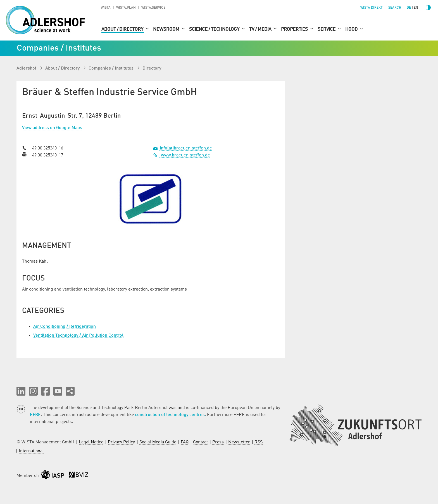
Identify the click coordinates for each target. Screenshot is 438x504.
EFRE (35, 415)
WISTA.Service (153, 8)
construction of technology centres (170, 415)
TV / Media (261, 29)
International (31, 451)
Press (218, 442)
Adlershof (27, 68)
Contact (200, 442)
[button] (21, 391)
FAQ (185, 442)
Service (327, 29)
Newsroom (167, 29)
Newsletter (239, 442)
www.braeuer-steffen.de (182, 155)
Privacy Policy (121, 442)
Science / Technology (215, 29)
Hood (352, 29)
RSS (259, 442)
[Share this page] (70, 391)
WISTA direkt (372, 8)
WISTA (106, 8)
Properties (295, 29)
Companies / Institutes (112, 68)
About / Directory (123, 29)
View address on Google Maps (52, 128)
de (409, 8)
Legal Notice (91, 442)
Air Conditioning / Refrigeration (65, 327)
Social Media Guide (158, 442)
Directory (152, 68)
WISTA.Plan (126, 8)
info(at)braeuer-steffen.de (186, 148)
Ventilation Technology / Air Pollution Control (78, 336)
